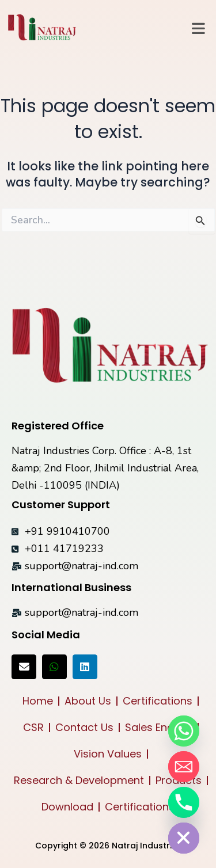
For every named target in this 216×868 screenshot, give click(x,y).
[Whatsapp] (184, 731)
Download (67, 807)
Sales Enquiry (159, 727)
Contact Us (84, 727)
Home (38, 701)
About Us (88, 701)
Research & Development (79, 780)
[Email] (184, 767)
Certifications (158, 701)
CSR (33, 727)
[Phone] (184, 802)
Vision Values (108, 754)
